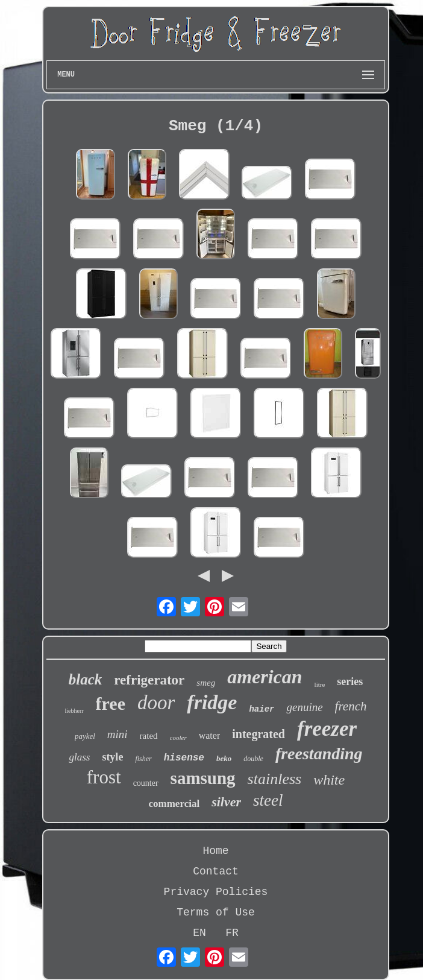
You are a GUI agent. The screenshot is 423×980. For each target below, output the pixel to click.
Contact (216, 871)
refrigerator (149, 680)
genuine (304, 707)
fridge (212, 702)
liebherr (74, 711)
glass (79, 757)
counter (146, 783)
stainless (275, 779)
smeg (206, 683)
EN (199, 933)
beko (224, 758)
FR (232, 933)
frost (104, 777)
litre (320, 684)
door (156, 703)
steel (268, 800)
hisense (184, 758)
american (265, 677)
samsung (203, 778)
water (210, 735)
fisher (143, 759)
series (350, 681)
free (111, 703)
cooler (178, 738)
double (253, 759)
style (112, 757)
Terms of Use (216, 912)
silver (226, 802)
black (86, 679)
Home (215, 851)
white (329, 780)
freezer (327, 729)
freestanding (319, 754)
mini (117, 734)
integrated (258, 734)
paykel (85, 736)
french (351, 706)
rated (149, 736)
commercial (174, 804)
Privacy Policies (216, 892)
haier (262, 709)
